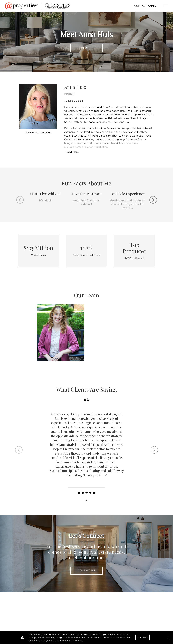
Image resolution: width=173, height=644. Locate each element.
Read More (72, 152)
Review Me (31, 133)
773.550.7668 (74, 101)
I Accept (142, 637)
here (81, 641)
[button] (168, 637)
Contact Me (87, 48)
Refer (46, 133)
